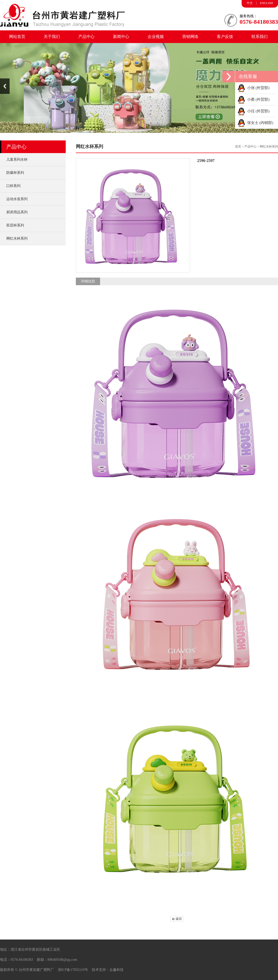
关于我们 (52, 37)
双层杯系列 (15, 225)
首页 (238, 147)
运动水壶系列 (17, 199)
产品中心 (86, 37)
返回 (179, 919)
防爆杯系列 (15, 173)
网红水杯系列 (17, 238)
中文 (250, 3)
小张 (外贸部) (253, 88)
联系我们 (260, 37)
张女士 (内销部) (255, 123)
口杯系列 (13, 186)
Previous (5, 86)
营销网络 (190, 37)
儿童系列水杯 (17, 160)
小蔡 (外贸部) (253, 99)
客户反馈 (225, 37)
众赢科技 (117, 970)
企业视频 (156, 37)
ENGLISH (267, 3)
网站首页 (17, 37)
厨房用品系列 (17, 212)
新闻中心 (121, 37)
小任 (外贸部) (253, 111)
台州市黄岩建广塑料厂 (36, 970)
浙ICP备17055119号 (73, 970)
